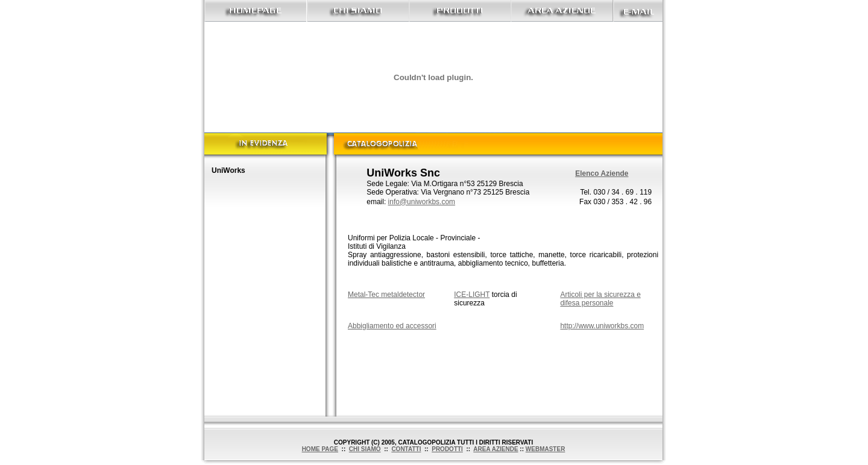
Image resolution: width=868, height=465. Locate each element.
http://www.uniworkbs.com (602, 326)
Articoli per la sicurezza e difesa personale (600, 299)
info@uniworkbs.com (422, 202)
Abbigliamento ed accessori (392, 326)
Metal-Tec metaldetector (386, 295)
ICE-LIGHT (472, 295)
